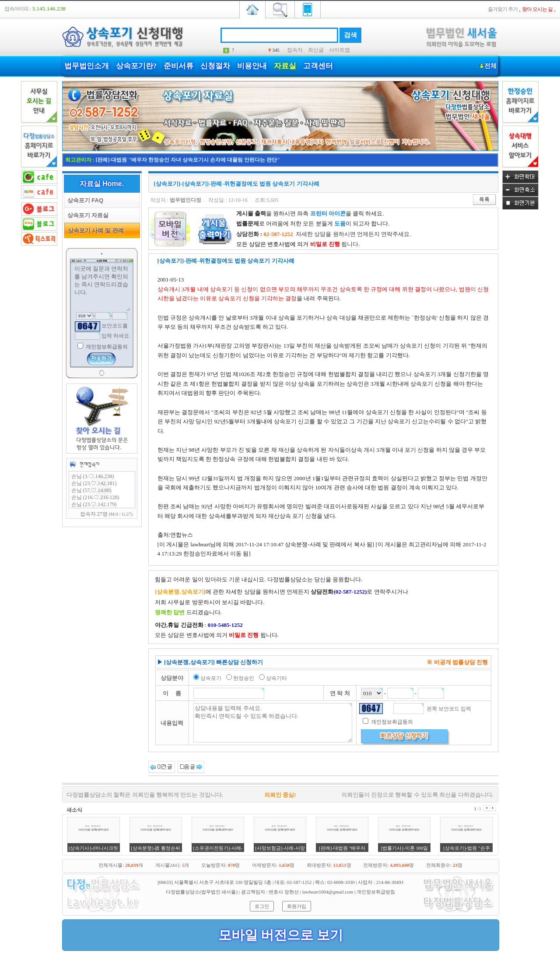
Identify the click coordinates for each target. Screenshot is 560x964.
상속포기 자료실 (87, 215)
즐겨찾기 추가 (503, 9)
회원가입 (297, 906)
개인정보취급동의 (106, 347)
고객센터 (318, 66)
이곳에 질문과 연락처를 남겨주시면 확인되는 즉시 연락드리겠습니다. (102, 288)
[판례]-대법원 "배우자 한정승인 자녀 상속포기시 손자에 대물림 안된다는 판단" (188, 160)
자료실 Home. (102, 184)
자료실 (285, 66)
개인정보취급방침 (376, 892)
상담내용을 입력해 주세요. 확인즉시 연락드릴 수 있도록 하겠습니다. (273, 723)
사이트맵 (339, 50)
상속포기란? (136, 66)
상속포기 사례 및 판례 (94, 230)
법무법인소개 (87, 66)
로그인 (262, 906)
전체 (491, 66)
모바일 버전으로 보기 (281, 935)
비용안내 (252, 66)
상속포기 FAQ (84, 200)
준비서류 (178, 66)
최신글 (316, 50)
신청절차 (215, 66)
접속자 (295, 50)
